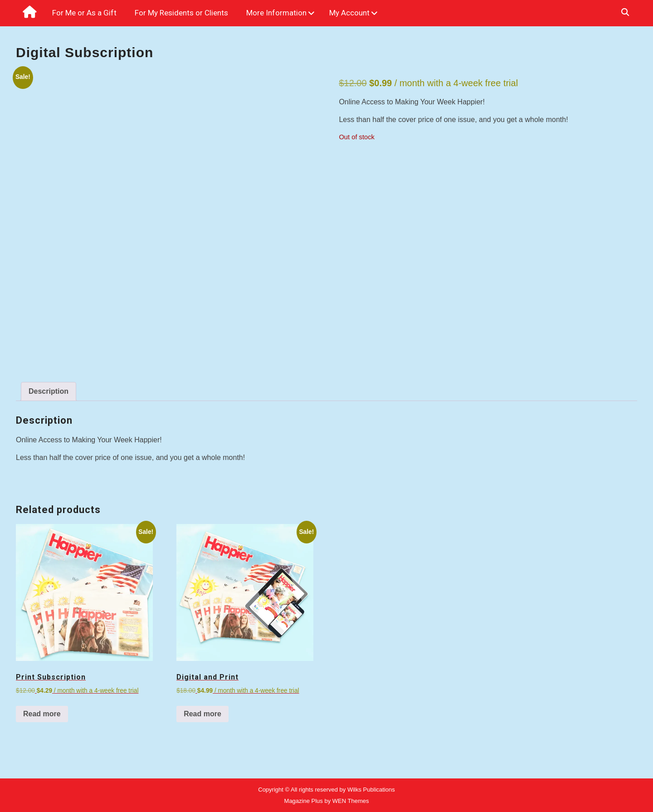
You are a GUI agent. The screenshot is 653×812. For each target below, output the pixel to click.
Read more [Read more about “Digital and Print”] (202, 714)
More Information (276, 13)
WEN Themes (351, 801)
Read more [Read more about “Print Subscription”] (42, 714)
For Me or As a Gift (84, 13)
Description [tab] (49, 391)
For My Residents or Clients (181, 13)
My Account (349, 13)
